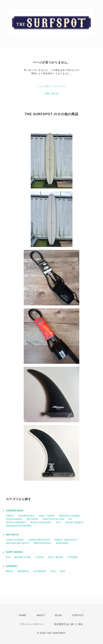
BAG (63, 571)
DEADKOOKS (26, 516)
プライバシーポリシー (32, 624)
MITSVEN (32, 519)
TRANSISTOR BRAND (19, 526)
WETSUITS (12, 535)
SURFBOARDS (15, 511)
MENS (10, 571)
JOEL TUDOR (47, 516)
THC (58, 522)
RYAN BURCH (14, 519)
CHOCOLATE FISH (53, 519)
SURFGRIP (62, 543)
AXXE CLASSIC (15, 540)
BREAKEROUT (43, 543)
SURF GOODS (14, 552)
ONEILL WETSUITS (66, 540)
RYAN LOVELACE (41, 522)
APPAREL (12, 566)
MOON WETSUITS (39, 540)
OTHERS (73, 557)
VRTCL (10, 516)
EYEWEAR (40, 571)
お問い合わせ (51, 93)
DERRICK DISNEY (70, 516)
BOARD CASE (23, 557)
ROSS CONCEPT (16, 522)
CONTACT (78, 615)
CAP (53, 571)
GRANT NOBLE (74, 522)
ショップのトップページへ (51, 86)
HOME (23, 615)
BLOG (59, 615)
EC (71, 519)
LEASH (40, 557)
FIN (8, 557)
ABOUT (41, 615)
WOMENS (23, 571)
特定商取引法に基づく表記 (69, 624)
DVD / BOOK (56, 557)
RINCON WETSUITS (18, 543)
